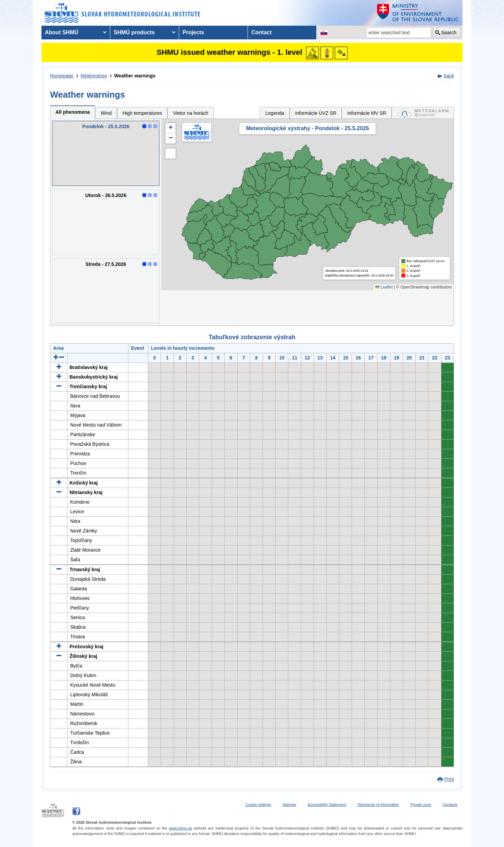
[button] (171, 128)
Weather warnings (135, 76)
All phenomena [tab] (73, 112)
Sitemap (289, 805)
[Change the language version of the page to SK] (324, 33)
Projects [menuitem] (193, 32)
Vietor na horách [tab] (190, 113)
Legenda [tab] (275, 113)
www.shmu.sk (180, 828)
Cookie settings (258, 805)
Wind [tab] (106, 113)
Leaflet (384, 287)
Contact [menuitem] (262, 32)
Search (449, 33)
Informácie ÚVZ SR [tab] (316, 113)
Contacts (450, 805)
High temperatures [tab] (142, 113)
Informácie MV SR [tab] (367, 113)
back (449, 76)
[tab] (423, 113)
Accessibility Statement (327, 805)
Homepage (62, 76)
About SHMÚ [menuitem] (62, 32)
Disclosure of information (378, 805)
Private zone (421, 805)
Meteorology (94, 76)
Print (449, 779)
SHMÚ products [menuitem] (134, 32)
